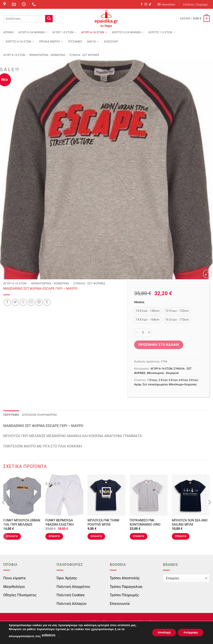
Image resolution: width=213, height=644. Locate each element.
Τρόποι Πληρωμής (125, 595)
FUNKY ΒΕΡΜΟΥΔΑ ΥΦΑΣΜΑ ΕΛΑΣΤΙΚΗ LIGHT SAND (60, 524)
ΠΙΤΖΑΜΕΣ (75, 41)
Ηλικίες (139, 302)
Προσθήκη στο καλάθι (159, 345)
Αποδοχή (159, 633)
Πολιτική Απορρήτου (73, 587)
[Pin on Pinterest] (39, 302)
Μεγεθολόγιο (14, 587)
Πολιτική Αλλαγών (72, 604)
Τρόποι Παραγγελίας (126, 587)
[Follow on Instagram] (146, 4)
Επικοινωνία (120, 604)
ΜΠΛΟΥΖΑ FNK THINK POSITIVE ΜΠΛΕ (103, 523)
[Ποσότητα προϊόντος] (143, 333)
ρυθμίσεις (48, 635)
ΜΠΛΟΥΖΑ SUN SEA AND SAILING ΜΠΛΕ (190, 523)
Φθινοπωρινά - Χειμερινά (47, 55)
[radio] (148, 311)
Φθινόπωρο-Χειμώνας (183, 384)
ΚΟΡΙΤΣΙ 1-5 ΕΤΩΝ (162, 32)
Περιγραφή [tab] (11, 415)
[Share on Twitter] (15, 302)
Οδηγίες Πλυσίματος (20, 595)
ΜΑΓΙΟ (93, 41)
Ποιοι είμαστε (15, 578)
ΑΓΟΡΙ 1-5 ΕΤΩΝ (64, 32)
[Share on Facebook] (7, 302)
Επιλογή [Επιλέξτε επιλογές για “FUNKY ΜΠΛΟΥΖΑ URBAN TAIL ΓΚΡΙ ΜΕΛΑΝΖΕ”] (12, 536)
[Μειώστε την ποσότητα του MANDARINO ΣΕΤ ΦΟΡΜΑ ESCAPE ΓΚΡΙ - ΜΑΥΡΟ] (137, 333)
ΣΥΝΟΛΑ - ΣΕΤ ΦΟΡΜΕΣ (84, 55)
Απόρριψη (189, 633)
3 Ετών (173, 380)
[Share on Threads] (23, 302)
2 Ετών (163, 380)
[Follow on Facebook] (142, 4)
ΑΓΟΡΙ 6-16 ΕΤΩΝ (94, 32)
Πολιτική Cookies (71, 595)
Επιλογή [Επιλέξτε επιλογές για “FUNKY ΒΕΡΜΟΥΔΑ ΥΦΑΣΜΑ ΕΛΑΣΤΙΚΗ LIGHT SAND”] (54, 536)
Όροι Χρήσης (67, 578)
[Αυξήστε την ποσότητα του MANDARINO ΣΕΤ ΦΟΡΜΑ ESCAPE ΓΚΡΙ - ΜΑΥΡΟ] (149, 333)
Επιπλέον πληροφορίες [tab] (40, 415)
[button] (167, 5)
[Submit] (49, 19)
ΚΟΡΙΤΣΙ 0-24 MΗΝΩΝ (128, 32)
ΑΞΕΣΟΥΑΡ (111, 41)
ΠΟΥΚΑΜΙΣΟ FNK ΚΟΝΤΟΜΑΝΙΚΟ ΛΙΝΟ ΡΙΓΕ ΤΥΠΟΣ (145, 524)
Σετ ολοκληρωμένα (155, 384)
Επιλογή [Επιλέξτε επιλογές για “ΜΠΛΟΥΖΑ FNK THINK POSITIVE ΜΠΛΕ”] (96, 536)
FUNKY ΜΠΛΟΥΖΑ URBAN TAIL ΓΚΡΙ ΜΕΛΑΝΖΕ (22, 523)
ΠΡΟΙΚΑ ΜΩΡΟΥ (51, 41)
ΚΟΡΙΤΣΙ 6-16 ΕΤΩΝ (20, 41)
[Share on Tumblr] (47, 302)
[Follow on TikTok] (150, 4)
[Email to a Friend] (31, 302)
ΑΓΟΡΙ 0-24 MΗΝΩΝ (33, 32)
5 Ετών (193, 380)
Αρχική (8, 32)
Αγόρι (138, 384)
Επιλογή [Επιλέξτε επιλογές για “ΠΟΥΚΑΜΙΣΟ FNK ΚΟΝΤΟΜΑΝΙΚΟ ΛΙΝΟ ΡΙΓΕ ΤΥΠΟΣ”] (139, 536)
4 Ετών (183, 380)
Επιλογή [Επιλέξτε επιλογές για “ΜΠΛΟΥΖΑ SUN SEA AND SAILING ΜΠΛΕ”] (181, 536)
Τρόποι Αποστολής (125, 578)
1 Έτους (152, 380)
